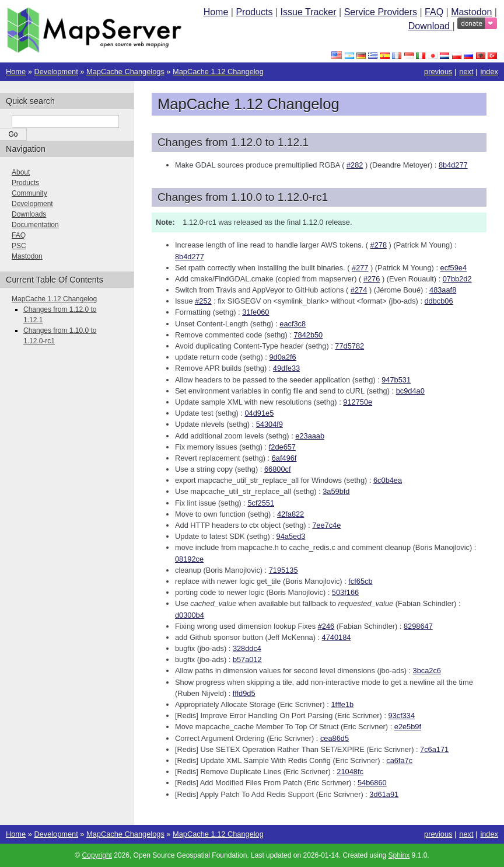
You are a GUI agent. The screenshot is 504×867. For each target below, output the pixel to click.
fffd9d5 (244, 693)
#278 (379, 245)
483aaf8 (443, 290)
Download (430, 26)
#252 (203, 301)
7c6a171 (434, 749)
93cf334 (402, 715)
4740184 (337, 637)
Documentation (35, 225)
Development (56, 72)
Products (254, 12)
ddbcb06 (439, 301)
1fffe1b (342, 704)
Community (29, 193)
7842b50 (308, 335)
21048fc (350, 772)
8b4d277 (453, 165)
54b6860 (372, 783)
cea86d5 (335, 738)
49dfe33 (286, 368)
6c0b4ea (388, 480)
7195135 (283, 570)
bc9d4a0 (410, 391)
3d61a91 (384, 794)
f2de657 (282, 447)
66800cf (278, 469)
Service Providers (381, 12)
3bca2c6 (427, 671)
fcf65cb (360, 581)
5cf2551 (261, 503)
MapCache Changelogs (125, 72)
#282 (355, 165)
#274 (359, 290)
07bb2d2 (457, 279)
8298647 (418, 626)
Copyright (97, 855)
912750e (358, 402)
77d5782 (349, 346)
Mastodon (471, 12)
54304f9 (269, 424)
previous (438, 72)
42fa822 (290, 514)
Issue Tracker (309, 12)
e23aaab (310, 436)
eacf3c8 (293, 324)
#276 (372, 279)
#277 (360, 268)
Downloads (29, 214)
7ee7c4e (326, 525)
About (21, 172)
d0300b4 (190, 615)
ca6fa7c (399, 760)
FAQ (434, 12)
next (466, 72)
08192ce (189, 559)
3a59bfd (336, 491)
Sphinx (399, 855)
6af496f (284, 458)
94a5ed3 (291, 536)
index (489, 72)
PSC (19, 246)
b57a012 (247, 659)
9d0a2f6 (282, 357)
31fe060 (256, 312)
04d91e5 (260, 413)
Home (216, 12)
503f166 (345, 592)
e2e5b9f (408, 727)
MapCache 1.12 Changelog (218, 72)
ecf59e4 (454, 268)
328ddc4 (247, 648)
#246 (326, 626)
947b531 (396, 380)
